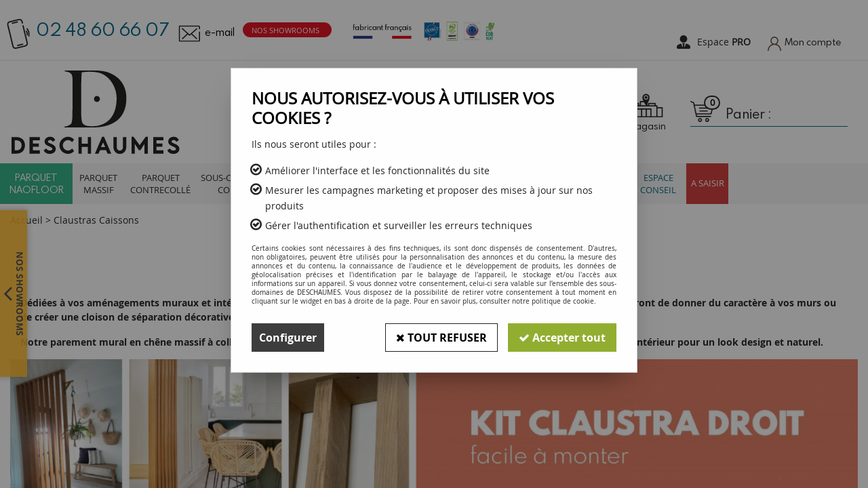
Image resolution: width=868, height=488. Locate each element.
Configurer (288, 338)
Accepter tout (562, 338)
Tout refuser (441, 338)
